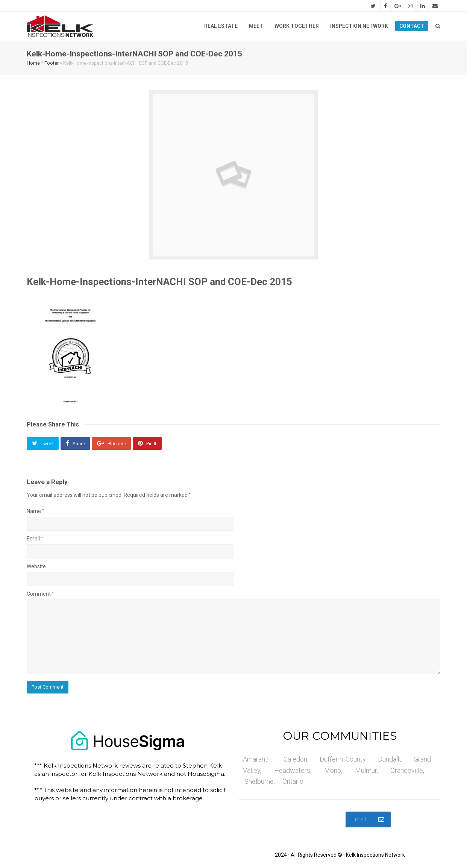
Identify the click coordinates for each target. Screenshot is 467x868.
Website (36, 568)
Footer (52, 64)
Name (35, 513)
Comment (40, 595)
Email (35, 540)
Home (33, 64)
